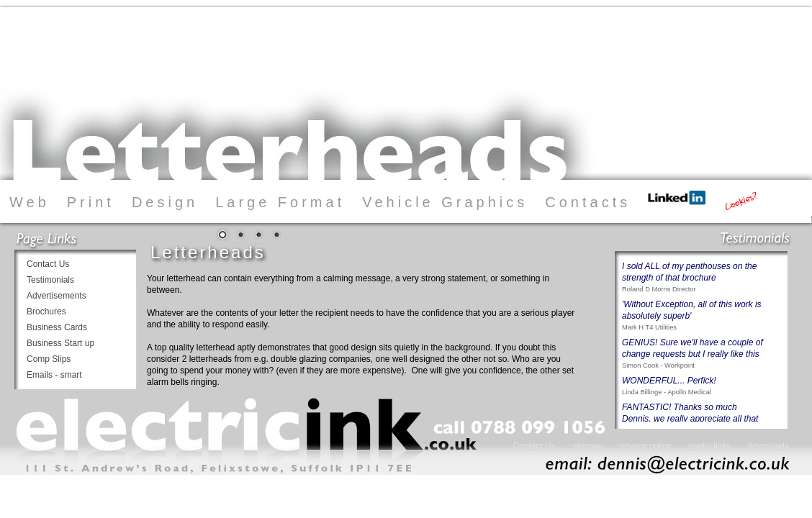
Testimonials (50, 280)
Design (165, 202)
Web (30, 202)
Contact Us (48, 264)
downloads (768, 446)
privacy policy (646, 446)
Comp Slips (49, 359)
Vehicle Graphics (445, 202)
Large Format (280, 202)
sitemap (588, 446)
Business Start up (60, 343)
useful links (709, 446)
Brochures (46, 312)
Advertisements (57, 296)
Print (91, 202)
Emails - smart (54, 375)
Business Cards (57, 327)
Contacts (588, 202)
